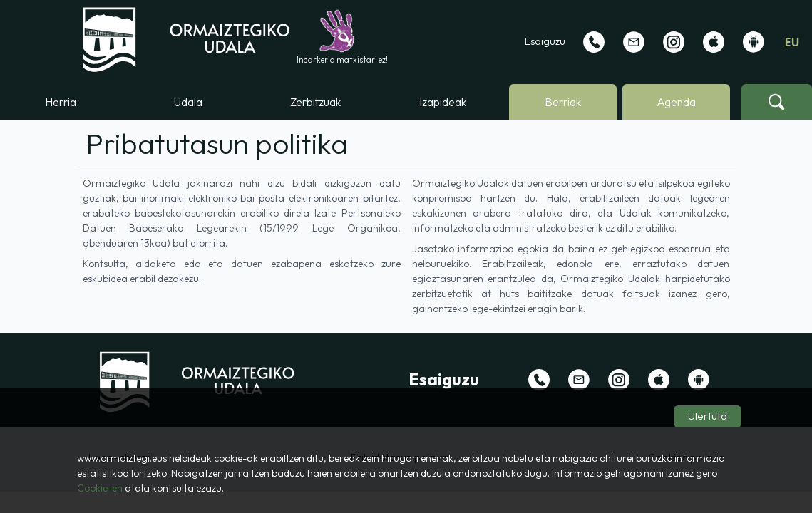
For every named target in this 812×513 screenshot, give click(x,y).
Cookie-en (100, 488)
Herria (61, 102)
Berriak (563, 102)
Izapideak (443, 102)
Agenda (676, 102)
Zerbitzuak (315, 102)
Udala (188, 102)
